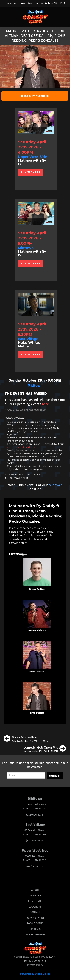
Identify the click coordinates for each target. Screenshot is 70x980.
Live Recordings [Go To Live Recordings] (35, 935)
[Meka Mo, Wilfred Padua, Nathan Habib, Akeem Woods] (26, 739)
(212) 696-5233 (55, 3)
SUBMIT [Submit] (55, 776)
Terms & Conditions (35, 961)
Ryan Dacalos (37, 713)
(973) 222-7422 (35, 867)
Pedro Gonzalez (37, 672)
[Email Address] (26, 775)
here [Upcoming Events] (45, 404)
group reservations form (21, 447)
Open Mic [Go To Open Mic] (35, 929)
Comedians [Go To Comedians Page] (35, 901)
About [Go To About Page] (35, 890)
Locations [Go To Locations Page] (35, 907)
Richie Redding (37, 589)
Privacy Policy (35, 965)
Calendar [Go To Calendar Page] (35, 896)
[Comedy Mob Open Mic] (45, 749)
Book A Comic (35, 923)
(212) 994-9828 (35, 841)
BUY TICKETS (30, 172)
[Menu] (7, 16)
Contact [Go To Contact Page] (35, 912)
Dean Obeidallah (37, 630)
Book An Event (35, 918)
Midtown (56, 485)
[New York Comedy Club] (35, 16)
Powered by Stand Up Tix (35, 974)
